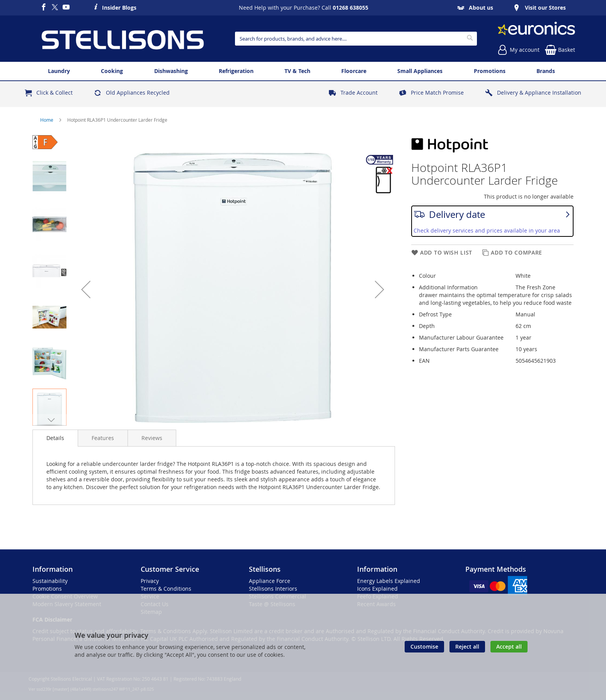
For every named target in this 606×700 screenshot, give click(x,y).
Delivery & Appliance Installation (539, 93)
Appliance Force (270, 581)
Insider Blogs (119, 7)
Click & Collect (54, 93)
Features (103, 438)
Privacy (150, 581)
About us (481, 8)
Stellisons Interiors (273, 589)
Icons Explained (377, 589)
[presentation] (55, 438)
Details (55, 438)
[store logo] (123, 39)
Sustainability (50, 581)
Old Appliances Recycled (138, 93)
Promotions (47, 589)
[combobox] (356, 39)
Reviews (152, 438)
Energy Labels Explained (389, 581)
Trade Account (359, 93)
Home (47, 120)
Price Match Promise (437, 93)
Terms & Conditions (166, 589)
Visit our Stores (545, 8)
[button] (86, 289)
